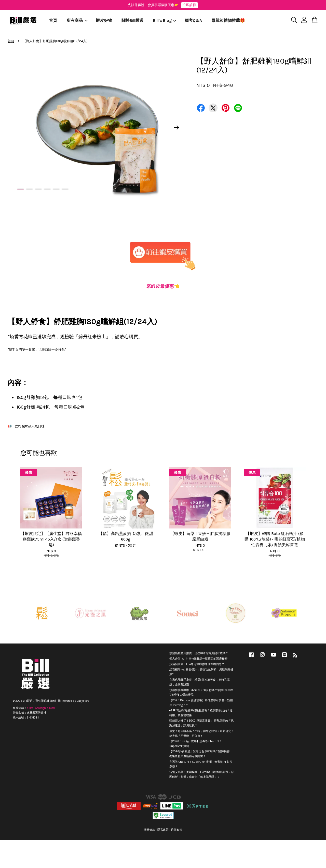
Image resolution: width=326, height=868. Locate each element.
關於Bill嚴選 (132, 20)
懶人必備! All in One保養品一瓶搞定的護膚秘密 (198, 659)
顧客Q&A (193, 20)
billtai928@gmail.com (41, 708)
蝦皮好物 (104, 20)
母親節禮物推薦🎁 (228, 20)
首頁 (53, 20)
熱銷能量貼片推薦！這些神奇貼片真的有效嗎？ (199, 653)
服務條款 (150, 830)
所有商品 (77, 20)
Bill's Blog (165, 20)
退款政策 (176, 830)
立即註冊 (189, 5)
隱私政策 (163, 830)
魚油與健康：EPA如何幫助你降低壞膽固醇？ (197, 664)
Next (177, 127)
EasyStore (83, 701)
